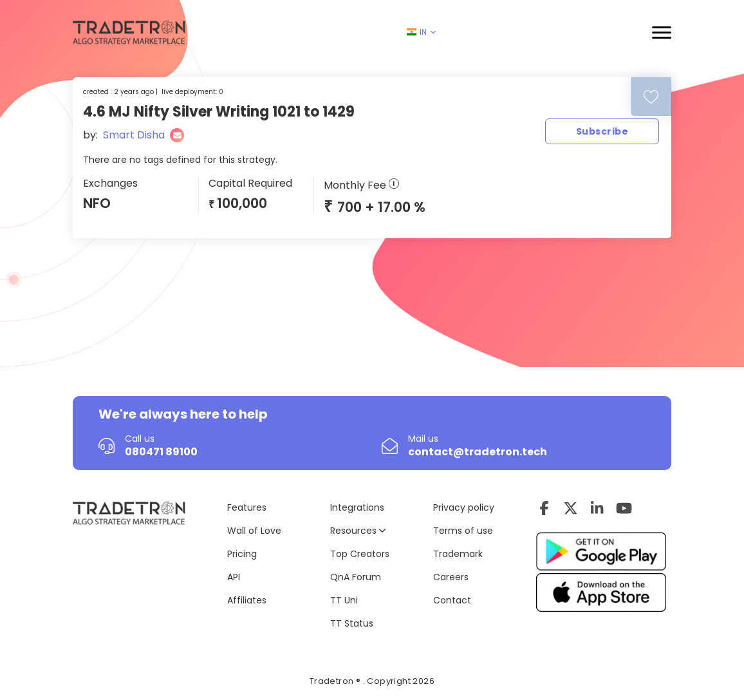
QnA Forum (356, 577)
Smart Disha (134, 135)
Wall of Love (254, 531)
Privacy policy (464, 507)
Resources (358, 531)
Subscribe (602, 131)
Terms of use (463, 531)
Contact (452, 600)
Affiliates (247, 600)
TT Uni (344, 600)
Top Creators (360, 554)
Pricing (242, 554)
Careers (451, 577)
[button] (662, 33)
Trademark (458, 554)
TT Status (352, 623)
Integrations (357, 507)
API (234, 577)
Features (247, 507)
